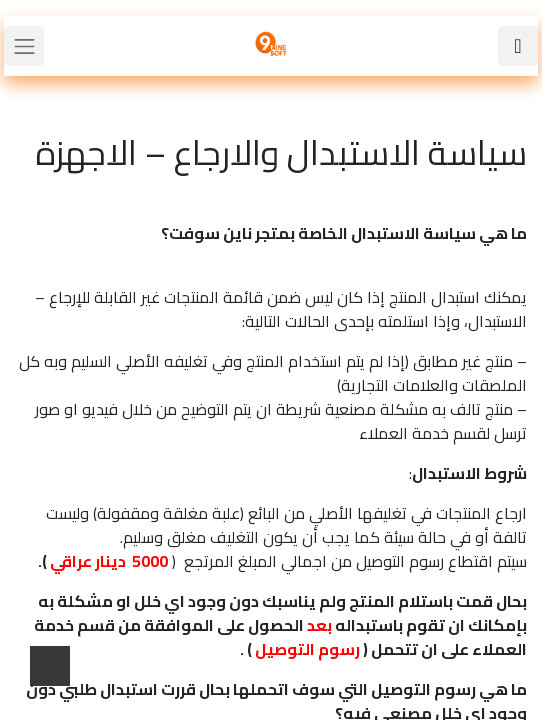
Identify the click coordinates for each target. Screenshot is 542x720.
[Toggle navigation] (24, 46)
